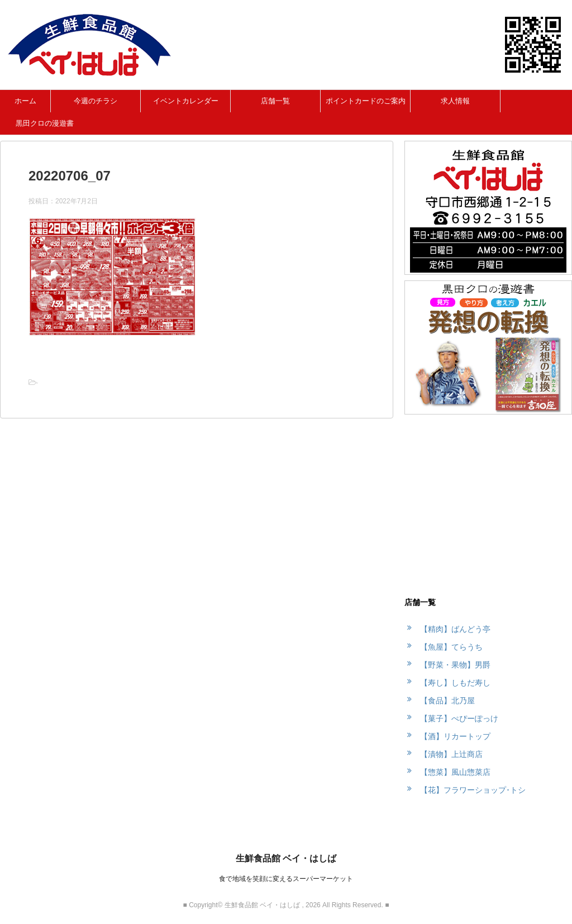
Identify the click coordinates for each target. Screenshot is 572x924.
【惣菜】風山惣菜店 (455, 772)
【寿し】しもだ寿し (455, 683)
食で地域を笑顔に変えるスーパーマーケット (286, 879)
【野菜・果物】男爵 (455, 665)
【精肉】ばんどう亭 (455, 629)
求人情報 (455, 101)
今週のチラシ (96, 101)
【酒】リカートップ (455, 736)
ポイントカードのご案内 (366, 101)
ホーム (25, 101)
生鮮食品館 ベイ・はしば (286, 858)
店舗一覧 (275, 101)
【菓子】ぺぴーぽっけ (459, 718)
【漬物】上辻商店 (451, 754)
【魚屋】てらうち (451, 647)
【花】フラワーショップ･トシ (473, 790)
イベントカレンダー (186, 101)
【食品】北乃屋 (447, 701)
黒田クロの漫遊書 (45, 123)
